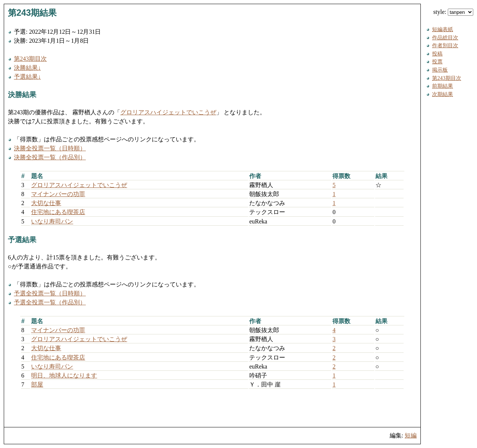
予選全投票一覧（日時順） (50, 293)
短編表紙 (443, 29)
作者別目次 (445, 45)
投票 (437, 61)
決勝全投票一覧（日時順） (50, 148)
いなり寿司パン (52, 221)
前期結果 (443, 86)
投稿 (437, 54)
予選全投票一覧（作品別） (50, 302)
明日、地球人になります (64, 375)
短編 (411, 435)
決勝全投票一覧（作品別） (50, 157)
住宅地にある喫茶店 (58, 212)
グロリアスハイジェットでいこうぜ (168, 112)
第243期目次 (30, 59)
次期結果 (443, 94)
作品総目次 (445, 37)
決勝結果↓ (27, 68)
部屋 (37, 384)
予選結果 (22, 240)
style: (453, 12)
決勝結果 (22, 95)
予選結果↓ (27, 77)
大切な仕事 (46, 203)
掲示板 (440, 70)
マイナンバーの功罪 (58, 194)
